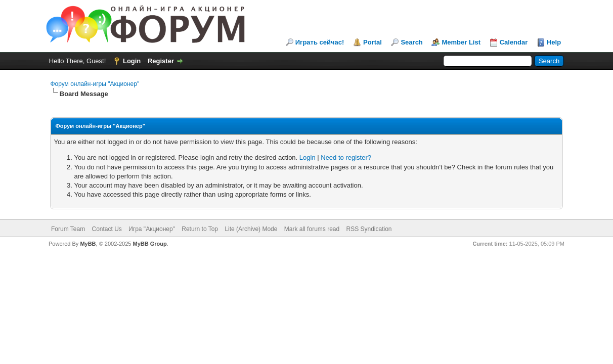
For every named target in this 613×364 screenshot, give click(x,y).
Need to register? (346, 157)
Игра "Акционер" (152, 229)
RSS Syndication (369, 229)
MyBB (88, 244)
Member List (461, 42)
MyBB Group (149, 244)
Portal (373, 42)
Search (411, 42)
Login (132, 61)
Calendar (514, 42)
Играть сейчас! (320, 42)
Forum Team (68, 229)
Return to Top (200, 229)
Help (554, 42)
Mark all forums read (312, 229)
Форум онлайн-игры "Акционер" (95, 84)
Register (161, 61)
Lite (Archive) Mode (251, 229)
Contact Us (106, 229)
